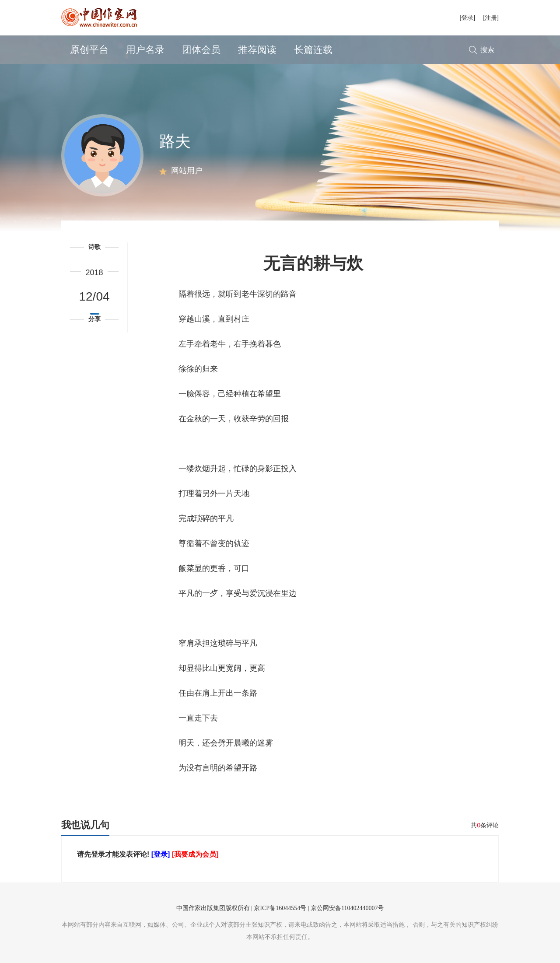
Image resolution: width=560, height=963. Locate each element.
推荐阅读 (257, 50)
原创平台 (89, 50)
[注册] (491, 18)
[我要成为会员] (195, 854)
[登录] (467, 18)
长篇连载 (313, 50)
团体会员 (201, 50)
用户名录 (145, 50)
